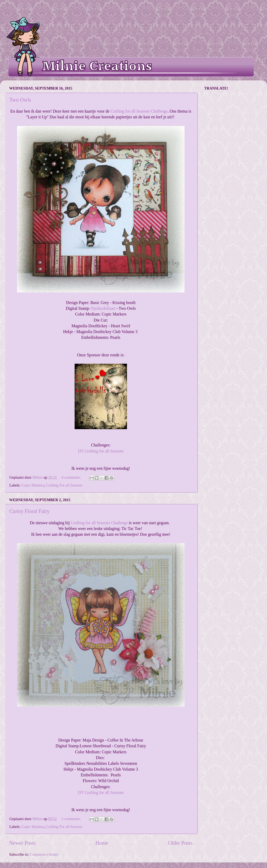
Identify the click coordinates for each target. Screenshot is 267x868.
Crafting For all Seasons (64, 485)
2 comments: (72, 819)
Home (102, 843)
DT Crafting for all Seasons (101, 451)
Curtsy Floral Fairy (29, 511)
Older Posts (180, 843)
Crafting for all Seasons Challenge (139, 111)
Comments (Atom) (44, 854)
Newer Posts (22, 843)
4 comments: (72, 477)
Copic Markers (33, 485)
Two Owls (20, 100)
